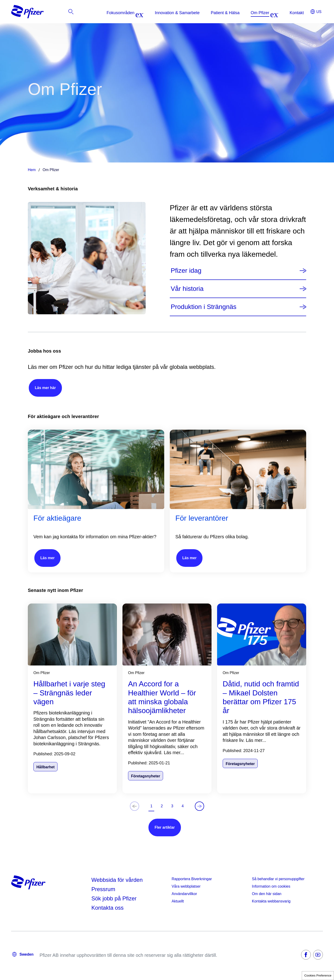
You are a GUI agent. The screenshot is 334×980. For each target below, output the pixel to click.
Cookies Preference (318, 975)
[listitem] (303, 13)
